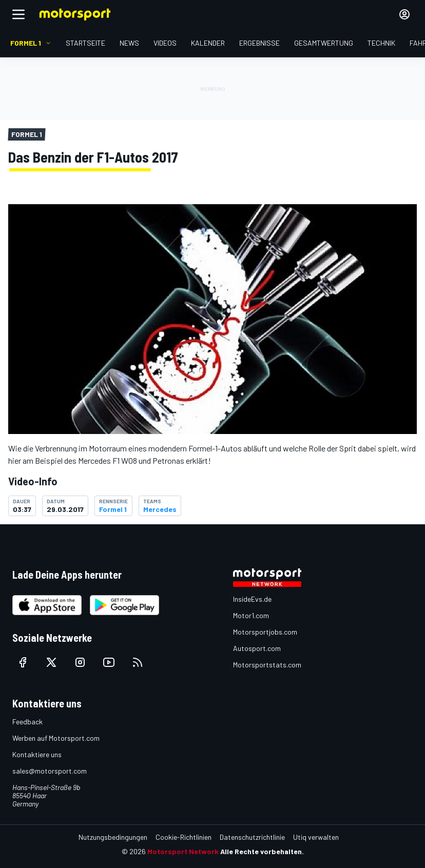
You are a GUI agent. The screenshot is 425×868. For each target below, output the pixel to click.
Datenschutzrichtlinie (252, 837)
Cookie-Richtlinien (183, 837)
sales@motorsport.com (50, 771)
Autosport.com (257, 648)
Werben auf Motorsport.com (56, 738)
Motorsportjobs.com (265, 632)
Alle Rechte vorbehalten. (262, 851)
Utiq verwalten (316, 837)
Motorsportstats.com (267, 665)
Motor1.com (251, 615)
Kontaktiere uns (37, 754)
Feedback (27, 722)
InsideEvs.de (252, 599)
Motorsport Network (183, 851)
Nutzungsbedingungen (113, 837)
